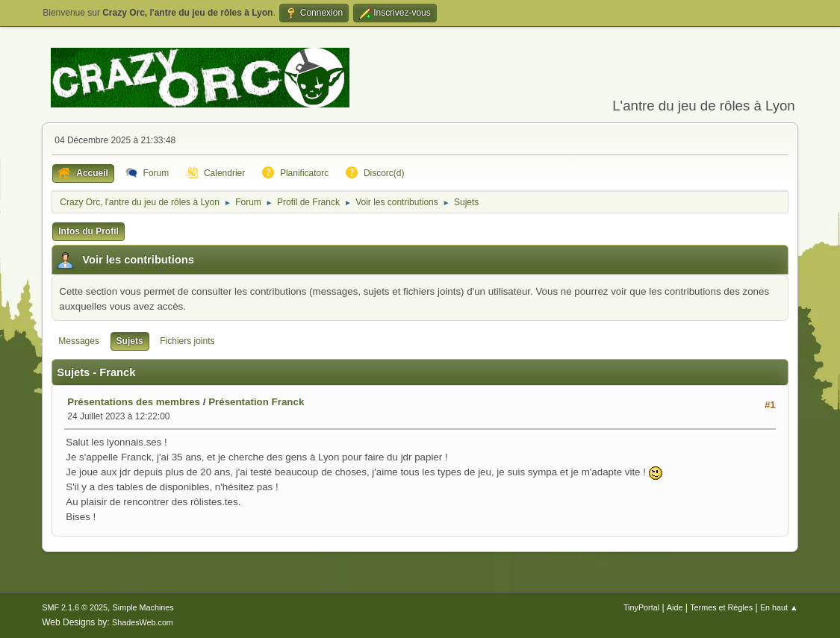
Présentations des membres (134, 402)
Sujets (130, 341)
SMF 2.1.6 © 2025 (75, 607)
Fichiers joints (187, 341)
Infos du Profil (88, 231)
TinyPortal (641, 607)
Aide (675, 607)
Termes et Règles (721, 607)
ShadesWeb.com (143, 622)
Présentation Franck (256, 402)
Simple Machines (143, 607)
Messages (79, 341)
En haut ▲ (779, 607)
